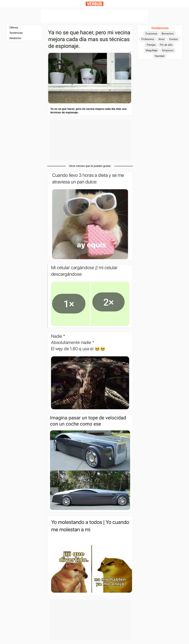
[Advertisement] (94, 16)
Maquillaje (152, 50)
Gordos (173, 39)
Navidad (159, 56)
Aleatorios (15, 38)
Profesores (148, 39)
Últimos (14, 28)
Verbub (94, 4)
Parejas (151, 45)
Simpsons (168, 50)
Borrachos (168, 34)
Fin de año (166, 45)
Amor (162, 39)
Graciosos (151, 34)
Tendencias (16, 33)
